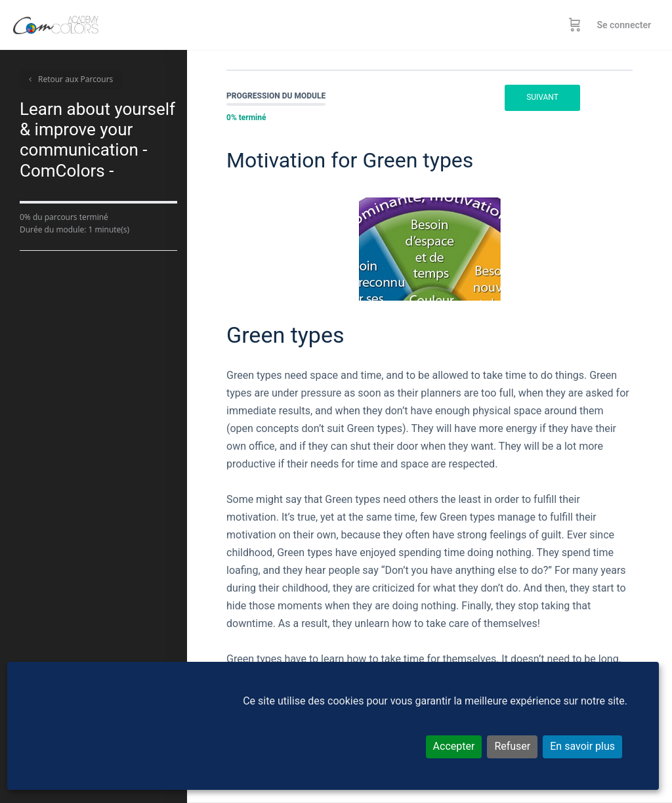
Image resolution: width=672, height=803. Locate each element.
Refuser (512, 746)
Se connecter (624, 25)
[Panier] (575, 25)
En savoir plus (582, 746)
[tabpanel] (430, 448)
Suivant (542, 97)
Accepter (454, 746)
